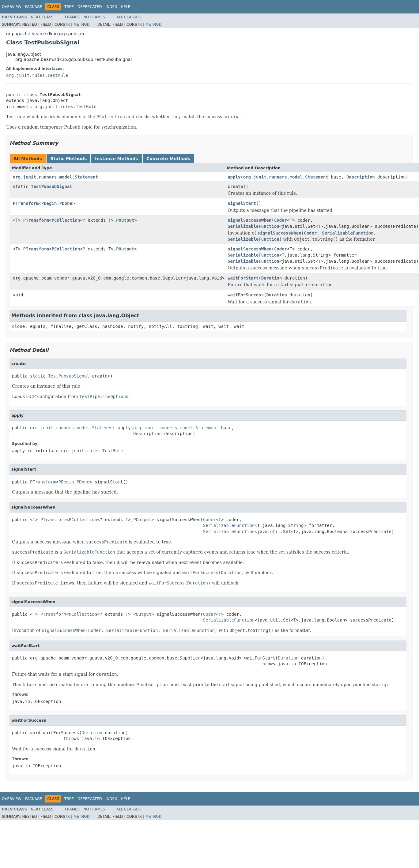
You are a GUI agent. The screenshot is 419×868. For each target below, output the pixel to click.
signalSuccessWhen (249, 220)
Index (111, 7)
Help (125, 7)
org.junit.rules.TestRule (37, 75)
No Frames (94, 17)
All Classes (128, 17)
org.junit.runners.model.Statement (55, 177)
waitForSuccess (246, 295)
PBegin (49, 203)
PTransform (26, 203)
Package (34, 7)
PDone (66, 203)
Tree (69, 7)
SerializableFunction (253, 226)
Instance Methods (116, 159)
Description (361, 177)
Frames (72, 17)
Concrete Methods (168, 159)
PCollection (66, 220)
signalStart (242, 203)
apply (234, 177)
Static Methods (68, 159)
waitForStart (243, 278)
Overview (12, 7)
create (235, 186)
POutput (125, 220)
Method (82, 24)
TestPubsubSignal (52, 186)
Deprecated (90, 7)
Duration (272, 278)
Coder (281, 220)
